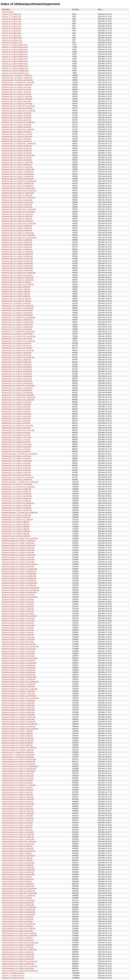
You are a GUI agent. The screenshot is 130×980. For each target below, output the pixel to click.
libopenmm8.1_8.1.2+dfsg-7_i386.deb (16, 527)
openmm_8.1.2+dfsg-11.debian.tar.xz (15, 71)
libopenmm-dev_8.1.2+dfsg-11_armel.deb (17, 96)
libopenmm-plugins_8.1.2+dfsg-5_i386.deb (17, 743)
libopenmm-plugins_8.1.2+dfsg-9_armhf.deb (18, 611)
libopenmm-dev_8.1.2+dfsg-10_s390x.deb (17, 219)
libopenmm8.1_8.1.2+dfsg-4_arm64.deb (16, 465)
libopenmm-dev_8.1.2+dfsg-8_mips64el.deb (18, 186)
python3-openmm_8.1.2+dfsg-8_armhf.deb (17, 794)
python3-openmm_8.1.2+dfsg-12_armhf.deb (18, 797)
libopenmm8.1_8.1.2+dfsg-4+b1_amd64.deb (18, 503)
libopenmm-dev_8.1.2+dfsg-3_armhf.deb (17, 113)
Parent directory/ (8, 12)
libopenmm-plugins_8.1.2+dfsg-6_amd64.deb (18, 712)
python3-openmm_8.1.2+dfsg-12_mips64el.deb (19, 759)
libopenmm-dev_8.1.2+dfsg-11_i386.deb (17, 301)
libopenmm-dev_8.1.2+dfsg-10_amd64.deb (17, 254)
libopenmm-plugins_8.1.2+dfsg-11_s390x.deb (18, 691)
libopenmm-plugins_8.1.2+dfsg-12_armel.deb (18, 625)
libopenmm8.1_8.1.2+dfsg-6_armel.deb (16, 442)
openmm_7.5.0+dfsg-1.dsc (12, 14)
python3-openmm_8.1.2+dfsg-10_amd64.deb (18, 874)
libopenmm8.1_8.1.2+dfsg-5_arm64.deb (16, 472)
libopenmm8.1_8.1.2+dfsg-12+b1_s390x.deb (18, 357)
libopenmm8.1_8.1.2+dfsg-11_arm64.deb (17, 461)
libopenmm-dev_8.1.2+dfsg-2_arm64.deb (17, 141)
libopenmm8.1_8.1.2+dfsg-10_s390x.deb (17, 362)
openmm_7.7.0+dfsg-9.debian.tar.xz (15, 47)
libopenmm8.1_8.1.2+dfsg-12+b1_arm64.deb (18, 430)
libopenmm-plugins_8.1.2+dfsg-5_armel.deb (18, 642)
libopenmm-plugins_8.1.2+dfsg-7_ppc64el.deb (19, 679)
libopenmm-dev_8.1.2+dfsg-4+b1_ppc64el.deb (19, 273)
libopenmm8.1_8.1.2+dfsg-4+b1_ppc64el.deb (18, 386)
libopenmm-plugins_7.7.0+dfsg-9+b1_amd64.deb (20, 513)
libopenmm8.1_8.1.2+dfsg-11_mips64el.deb (18, 322)
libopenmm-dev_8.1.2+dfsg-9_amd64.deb (17, 247)
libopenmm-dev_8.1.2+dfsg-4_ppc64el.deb (17, 259)
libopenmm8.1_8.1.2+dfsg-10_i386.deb (16, 536)
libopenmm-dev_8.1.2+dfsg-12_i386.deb (17, 282)
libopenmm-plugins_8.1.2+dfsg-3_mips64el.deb (19, 585)
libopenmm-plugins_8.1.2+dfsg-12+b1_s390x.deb (20, 689)
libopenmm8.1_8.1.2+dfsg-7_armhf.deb (16, 421)
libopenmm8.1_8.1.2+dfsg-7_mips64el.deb (17, 324)
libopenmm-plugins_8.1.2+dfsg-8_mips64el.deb (19, 578)
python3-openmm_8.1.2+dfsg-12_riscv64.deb (18, 900)
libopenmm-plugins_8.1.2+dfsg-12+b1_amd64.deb (20, 729)
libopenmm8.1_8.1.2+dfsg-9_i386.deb (16, 534)
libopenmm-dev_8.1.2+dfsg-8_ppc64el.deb (17, 275)
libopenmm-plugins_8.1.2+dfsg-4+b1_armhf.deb (19, 616)
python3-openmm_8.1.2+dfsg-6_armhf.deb (17, 787)
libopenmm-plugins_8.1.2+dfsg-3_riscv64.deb (18, 653)
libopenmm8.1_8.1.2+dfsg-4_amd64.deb (17, 494)
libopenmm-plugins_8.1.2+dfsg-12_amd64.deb (19, 726)
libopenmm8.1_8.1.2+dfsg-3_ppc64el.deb (17, 376)
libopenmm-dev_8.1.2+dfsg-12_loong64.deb (18, 193)
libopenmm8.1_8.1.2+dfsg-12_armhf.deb (17, 402)
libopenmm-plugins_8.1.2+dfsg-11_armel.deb (18, 639)
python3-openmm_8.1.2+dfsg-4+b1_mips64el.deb (20, 766)
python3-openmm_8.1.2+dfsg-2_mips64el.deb (19, 912)
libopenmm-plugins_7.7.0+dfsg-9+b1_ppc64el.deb (20, 482)
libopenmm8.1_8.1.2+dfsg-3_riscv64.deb (17, 353)
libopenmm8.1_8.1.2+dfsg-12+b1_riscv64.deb (18, 341)
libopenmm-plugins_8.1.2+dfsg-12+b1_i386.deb (19, 747)
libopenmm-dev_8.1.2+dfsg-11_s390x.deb (17, 216)
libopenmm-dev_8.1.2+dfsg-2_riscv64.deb (17, 200)
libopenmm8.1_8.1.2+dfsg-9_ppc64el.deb (17, 390)
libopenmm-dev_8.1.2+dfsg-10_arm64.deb (17, 162)
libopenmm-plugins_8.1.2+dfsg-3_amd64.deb (18, 705)
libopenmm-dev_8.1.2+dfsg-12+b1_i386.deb (18, 284)
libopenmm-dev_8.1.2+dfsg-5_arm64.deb (17, 151)
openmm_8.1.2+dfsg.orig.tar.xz (13, 978)
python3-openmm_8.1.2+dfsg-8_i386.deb (17, 827)
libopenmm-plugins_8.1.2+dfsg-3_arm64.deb (18, 567)
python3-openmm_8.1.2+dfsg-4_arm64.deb (18, 926)
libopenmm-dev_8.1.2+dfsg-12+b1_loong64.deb (19, 190)
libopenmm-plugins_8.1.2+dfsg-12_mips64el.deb (19, 569)
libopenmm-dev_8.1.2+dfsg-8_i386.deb (16, 296)
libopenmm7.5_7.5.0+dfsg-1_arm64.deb (16, 303)
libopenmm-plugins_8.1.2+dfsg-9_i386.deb (17, 745)
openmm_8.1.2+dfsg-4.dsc (12, 28)
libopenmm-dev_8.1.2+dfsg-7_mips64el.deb (18, 183)
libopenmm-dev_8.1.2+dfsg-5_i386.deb (16, 287)
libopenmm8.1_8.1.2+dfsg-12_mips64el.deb (18, 308)
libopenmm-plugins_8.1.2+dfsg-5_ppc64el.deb (19, 668)
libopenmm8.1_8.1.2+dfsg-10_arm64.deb (17, 480)
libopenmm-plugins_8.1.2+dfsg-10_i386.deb (18, 738)
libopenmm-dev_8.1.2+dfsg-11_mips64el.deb (18, 188)
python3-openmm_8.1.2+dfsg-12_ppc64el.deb (19, 896)
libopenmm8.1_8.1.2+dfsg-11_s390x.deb (17, 364)
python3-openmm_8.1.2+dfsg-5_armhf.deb (17, 823)
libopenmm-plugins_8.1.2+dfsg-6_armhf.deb (18, 614)
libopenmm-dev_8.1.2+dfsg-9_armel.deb (17, 94)
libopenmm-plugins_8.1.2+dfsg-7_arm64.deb (18, 543)
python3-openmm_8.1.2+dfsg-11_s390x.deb (18, 837)
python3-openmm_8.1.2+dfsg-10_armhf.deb (18, 811)
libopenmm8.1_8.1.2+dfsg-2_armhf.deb (16, 451)
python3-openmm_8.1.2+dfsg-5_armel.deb (17, 830)
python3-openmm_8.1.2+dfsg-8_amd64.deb (18, 903)
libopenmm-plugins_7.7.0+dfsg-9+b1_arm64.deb (19, 454)
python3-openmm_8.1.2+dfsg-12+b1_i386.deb (19, 928)
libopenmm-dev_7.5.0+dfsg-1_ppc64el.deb (17, 80)
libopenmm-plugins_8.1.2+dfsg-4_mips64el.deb (19, 581)
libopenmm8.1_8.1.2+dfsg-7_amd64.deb (17, 508)
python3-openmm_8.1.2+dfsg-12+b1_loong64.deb (20, 943)
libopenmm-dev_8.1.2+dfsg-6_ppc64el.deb (17, 268)
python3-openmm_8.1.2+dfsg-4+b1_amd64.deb (19, 907)
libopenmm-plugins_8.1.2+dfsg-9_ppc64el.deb (19, 660)
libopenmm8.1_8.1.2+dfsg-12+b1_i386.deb (17, 519)
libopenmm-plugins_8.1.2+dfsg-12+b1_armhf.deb (20, 597)
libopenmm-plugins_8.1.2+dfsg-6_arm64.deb (18, 548)
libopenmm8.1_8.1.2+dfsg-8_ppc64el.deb (17, 371)
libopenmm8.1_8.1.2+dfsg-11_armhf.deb (17, 416)
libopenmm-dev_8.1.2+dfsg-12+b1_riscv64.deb (19, 209)
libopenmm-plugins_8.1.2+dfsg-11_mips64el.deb (19, 583)
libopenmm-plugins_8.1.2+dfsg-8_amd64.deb (18, 719)
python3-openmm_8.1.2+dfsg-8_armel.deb (17, 792)
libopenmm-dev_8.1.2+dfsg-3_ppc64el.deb (17, 261)
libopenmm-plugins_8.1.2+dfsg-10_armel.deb (18, 637)
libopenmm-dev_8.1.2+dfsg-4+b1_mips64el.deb (19, 181)
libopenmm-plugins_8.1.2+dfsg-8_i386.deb (17, 736)
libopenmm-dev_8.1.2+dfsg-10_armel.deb (17, 99)
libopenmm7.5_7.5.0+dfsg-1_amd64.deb (17, 360)
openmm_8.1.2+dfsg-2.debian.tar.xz (15, 50)
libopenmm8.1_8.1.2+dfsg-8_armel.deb (16, 449)
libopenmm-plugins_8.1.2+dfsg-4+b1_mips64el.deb (20, 588)
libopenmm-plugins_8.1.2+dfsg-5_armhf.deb (18, 602)
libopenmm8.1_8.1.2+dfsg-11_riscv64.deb (17, 348)
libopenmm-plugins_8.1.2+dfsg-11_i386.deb (18, 740)
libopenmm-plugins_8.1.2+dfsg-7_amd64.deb (18, 710)
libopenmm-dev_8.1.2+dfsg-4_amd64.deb (17, 228)
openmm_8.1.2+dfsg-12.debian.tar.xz (15, 73)
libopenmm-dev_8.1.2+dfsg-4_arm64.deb (17, 148)
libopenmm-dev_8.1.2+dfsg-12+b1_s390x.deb (18, 197)
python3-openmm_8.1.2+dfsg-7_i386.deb (17, 877)
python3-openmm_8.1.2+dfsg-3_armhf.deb (17, 931)
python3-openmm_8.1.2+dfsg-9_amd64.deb (18, 884)
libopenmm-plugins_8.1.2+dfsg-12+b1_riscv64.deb (20, 646)
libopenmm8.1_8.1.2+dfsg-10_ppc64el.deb (17, 383)
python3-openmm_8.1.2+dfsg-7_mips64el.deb (19, 771)
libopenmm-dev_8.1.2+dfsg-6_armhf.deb (17, 127)
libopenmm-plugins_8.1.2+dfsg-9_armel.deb (18, 635)
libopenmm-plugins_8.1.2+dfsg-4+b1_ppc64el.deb (20, 682)
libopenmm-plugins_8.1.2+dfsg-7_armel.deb (18, 628)
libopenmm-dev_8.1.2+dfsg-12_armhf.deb (17, 104)
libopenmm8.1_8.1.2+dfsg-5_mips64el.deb (17, 313)
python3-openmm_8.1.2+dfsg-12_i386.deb (17, 860)
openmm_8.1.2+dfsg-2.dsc (12, 21)
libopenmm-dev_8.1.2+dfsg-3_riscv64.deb (17, 205)
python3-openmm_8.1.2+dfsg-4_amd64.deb (18, 952)
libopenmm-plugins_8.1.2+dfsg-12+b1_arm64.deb (20, 538)
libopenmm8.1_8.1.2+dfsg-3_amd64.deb (17, 501)
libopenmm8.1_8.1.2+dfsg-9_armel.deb (16, 433)
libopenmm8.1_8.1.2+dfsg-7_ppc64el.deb (17, 374)
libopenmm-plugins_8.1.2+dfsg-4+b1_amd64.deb (20, 724)
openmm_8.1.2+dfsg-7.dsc (12, 26)
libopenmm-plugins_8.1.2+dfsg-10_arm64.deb (19, 545)
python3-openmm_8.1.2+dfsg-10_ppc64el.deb (19, 891)
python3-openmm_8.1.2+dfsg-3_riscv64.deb (18, 945)
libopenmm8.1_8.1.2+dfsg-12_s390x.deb (17, 355)
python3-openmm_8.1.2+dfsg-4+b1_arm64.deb (19, 841)
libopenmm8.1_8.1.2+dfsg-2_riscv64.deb (17, 343)
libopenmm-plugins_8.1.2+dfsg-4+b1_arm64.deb (19, 564)
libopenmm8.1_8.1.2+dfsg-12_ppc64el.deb (17, 393)
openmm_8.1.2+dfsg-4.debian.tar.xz (15, 54)
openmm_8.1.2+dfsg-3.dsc (12, 24)
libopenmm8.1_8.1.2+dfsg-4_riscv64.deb (17, 346)
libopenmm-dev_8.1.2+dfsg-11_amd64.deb (17, 252)
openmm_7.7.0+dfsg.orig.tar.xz (13, 975)
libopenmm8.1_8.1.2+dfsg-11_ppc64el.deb (17, 388)
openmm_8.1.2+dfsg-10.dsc (12, 38)
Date (100, 9)
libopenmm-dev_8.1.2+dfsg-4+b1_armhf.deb (18, 129)
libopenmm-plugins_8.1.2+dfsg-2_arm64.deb (18, 562)
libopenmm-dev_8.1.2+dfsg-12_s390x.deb (17, 195)
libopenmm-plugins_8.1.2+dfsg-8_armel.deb (18, 630)
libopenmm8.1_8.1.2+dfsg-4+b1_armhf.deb (18, 426)
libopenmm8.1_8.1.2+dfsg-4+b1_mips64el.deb (19, 317)
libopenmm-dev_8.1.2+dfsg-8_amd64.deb (17, 242)
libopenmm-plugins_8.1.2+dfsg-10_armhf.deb (18, 618)
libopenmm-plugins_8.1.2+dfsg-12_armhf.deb (18, 595)
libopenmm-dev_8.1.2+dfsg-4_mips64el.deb (18, 176)
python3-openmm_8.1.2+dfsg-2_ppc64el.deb (18, 954)
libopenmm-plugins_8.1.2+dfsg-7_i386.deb (17, 731)
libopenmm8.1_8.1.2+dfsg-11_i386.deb (16, 531)
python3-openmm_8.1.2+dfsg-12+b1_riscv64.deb (20, 966)
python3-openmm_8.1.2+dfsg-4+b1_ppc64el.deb (19, 893)
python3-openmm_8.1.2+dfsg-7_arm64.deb (18, 820)
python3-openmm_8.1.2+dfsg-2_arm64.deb (18, 917)
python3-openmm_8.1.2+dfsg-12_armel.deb (18, 773)
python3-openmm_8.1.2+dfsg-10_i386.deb (17, 846)
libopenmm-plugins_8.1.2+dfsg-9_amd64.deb (18, 715)
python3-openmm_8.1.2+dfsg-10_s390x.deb (18, 799)
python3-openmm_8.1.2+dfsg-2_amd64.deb (18, 947)
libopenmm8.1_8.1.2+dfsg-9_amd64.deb (17, 498)
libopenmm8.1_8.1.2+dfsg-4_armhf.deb (16, 428)
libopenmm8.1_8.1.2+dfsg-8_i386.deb (16, 529)
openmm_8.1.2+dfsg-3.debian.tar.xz (15, 52)
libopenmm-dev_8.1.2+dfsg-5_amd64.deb (17, 240)
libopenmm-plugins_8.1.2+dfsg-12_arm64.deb (19, 541)
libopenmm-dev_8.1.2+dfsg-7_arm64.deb (17, 160)
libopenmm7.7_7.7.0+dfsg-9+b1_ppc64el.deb (18, 331)
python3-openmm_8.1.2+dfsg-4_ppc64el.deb (18, 957)
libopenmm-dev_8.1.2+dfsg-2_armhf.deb (17, 139)
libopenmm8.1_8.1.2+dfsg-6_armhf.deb (16, 407)
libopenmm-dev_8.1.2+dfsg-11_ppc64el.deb (18, 280)
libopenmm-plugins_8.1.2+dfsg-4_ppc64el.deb (19, 684)
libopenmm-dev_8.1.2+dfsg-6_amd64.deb (17, 245)
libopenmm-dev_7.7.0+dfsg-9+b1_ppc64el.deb (19, 143)
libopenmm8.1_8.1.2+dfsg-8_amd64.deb (17, 515)
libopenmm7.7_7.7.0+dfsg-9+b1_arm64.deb (18, 306)
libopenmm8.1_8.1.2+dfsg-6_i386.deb (16, 524)
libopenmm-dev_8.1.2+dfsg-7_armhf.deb (17, 125)
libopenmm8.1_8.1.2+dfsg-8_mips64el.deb (17, 310)
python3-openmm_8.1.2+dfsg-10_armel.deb (18, 776)
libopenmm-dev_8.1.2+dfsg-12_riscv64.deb (18, 202)
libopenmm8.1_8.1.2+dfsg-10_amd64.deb (17, 496)
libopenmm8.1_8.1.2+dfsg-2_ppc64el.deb (17, 367)
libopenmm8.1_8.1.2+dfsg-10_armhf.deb (17, 414)
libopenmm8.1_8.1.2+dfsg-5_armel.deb (16, 435)
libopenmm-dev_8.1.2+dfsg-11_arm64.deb (17, 167)
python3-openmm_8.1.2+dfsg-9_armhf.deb (17, 806)
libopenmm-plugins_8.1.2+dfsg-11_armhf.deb (18, 621)
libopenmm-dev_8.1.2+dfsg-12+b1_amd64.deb (19, 223)
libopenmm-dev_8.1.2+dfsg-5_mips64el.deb (18, 179)
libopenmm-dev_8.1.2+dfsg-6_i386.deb (16, 294)
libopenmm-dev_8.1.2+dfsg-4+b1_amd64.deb (18, 235)
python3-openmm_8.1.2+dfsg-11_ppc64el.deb (19, 851)
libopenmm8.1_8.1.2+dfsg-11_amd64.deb (17, 510)
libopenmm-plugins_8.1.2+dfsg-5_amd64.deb (18, 703)
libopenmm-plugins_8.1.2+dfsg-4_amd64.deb (18, 708)
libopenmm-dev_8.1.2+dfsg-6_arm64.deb (17, 153)
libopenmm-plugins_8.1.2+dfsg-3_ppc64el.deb (19, 675)
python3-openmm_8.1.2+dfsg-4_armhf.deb (17, 921)
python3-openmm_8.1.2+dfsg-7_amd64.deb (18, 832)
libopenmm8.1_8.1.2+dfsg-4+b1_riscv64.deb (18, 350)
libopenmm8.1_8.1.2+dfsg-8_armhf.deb (16, 409)
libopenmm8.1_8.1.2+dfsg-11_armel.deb (17, 437)
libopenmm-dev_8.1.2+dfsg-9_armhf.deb (17, 132)
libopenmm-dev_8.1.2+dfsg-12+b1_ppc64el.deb (19, 238)
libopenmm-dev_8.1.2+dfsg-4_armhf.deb (17, 115)
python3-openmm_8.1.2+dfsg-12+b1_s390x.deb (19, 950)
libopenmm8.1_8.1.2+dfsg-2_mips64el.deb (17, 315)
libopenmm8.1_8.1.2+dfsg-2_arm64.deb (16, 458)
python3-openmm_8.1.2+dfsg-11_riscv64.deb (18, 856)
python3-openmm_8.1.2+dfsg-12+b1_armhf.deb (19, 933)
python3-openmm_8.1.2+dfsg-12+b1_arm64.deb (19, 935)
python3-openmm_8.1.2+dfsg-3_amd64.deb (18, 940)
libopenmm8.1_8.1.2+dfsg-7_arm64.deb (16, 463)
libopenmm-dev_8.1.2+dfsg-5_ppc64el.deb (17, 263)
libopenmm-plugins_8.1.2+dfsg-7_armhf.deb (18, 609)
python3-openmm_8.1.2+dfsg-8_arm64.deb (18, 809)
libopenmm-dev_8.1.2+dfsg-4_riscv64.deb (17, 207)
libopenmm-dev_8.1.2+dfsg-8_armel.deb (17, 101)
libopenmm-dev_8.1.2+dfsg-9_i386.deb (16, 292)
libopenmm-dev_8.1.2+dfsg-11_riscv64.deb (18, 214)
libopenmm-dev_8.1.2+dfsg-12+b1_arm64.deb (19, 111)
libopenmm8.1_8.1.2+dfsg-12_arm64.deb (17, 444)
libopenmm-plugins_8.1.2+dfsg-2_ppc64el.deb (19, 670)
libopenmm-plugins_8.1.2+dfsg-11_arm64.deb (19, 555)
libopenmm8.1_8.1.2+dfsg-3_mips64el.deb (17, 327)
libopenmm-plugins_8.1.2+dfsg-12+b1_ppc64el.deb (20, 698)
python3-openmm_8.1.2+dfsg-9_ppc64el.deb (18, 872)
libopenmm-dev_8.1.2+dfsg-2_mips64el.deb (18, 172)
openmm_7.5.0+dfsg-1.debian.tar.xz (15, 45)
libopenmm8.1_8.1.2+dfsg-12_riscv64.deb (17, 339)
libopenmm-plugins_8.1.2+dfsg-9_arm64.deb (18, 559)
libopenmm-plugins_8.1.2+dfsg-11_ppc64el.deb (19, 663)
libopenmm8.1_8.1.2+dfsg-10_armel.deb (17, 447)
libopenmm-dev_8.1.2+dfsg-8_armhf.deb (17, 120)
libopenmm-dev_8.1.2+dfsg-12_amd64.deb (17, 221)
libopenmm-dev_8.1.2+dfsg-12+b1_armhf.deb (18, 106)
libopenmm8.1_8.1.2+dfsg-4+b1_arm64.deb (18, 477)
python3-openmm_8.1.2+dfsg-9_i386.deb (17, 898)
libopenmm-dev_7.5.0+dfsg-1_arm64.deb (17, 75)
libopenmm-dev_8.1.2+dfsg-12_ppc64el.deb (18, 233)
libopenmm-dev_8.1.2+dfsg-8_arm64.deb (17, 165)
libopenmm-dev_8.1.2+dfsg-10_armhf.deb (17, 136)
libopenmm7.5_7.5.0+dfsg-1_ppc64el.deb (17, 329)
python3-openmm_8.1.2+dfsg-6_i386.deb (17, 853)
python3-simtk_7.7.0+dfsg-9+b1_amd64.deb (18, 757)
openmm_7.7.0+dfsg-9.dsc (12, 17)
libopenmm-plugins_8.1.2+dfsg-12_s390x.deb (18, 686)
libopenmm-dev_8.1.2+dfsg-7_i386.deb (16, 289)
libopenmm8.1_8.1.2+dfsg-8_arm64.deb (16, 475)
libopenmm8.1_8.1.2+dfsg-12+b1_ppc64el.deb (19, 397)
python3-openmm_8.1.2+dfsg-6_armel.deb (17, 783)
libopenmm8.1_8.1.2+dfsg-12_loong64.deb (17, 334)
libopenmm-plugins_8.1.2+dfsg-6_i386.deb (17, 733)
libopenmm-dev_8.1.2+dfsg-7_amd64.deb (17, 249)
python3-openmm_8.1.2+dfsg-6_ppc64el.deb (18, 886)
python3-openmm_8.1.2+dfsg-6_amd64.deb (18, 879)
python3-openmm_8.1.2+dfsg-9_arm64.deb (18, 802)
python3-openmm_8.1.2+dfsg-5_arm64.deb (18, 790)
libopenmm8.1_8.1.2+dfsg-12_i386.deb (16, 517)
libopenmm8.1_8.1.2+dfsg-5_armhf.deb (16, 418)
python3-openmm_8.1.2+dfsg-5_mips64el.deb (19, 764)
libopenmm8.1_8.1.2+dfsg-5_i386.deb (16, 522)
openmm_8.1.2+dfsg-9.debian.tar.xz (15, 66)
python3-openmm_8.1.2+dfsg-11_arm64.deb (18, 804)
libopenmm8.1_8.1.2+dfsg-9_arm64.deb (16, 470)
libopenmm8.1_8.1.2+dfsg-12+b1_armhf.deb (18, 400)
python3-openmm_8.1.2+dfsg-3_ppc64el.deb (18, 964)
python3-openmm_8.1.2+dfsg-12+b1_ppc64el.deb (20, 971)
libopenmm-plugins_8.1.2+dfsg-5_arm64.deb (18, 552)
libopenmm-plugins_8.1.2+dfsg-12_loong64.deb (19, 592)
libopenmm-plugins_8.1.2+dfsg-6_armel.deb (18, 632)
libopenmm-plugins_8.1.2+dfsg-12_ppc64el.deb (19, 696)
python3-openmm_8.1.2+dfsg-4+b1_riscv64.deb (19, 889)
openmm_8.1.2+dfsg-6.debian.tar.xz (15, 59)
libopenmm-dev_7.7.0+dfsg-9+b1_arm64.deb (18, 82)
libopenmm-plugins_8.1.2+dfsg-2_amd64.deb (18, 701)
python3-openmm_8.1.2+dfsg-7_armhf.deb (17, 816)
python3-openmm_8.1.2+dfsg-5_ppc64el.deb (18, 905)
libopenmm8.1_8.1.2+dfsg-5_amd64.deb (17, 491)
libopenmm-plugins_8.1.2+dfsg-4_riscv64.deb (18, 656)
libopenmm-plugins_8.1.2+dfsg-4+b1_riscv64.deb (20, 658)
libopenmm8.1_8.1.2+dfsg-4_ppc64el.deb (17, 379)
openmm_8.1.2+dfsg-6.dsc (12, 31)
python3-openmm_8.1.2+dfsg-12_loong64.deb (19, 924)
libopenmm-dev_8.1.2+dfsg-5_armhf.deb (17, 118)
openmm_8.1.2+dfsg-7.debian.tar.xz (15, 61)
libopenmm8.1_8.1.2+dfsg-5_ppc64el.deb (17, 369)
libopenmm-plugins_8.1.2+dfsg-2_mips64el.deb (19, 574)
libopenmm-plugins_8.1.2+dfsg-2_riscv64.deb (18, 651)
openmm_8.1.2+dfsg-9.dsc (12, 35)
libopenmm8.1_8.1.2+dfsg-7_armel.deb (16, 440)
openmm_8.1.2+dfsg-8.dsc (12, 33)
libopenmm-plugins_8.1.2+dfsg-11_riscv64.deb (19, 649)
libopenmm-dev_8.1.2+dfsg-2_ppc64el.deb (17, 256)
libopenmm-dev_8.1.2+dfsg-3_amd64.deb (17, 230)
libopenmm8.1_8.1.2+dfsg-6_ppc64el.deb (17, 381)
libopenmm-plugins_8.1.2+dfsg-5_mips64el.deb (19, 576)
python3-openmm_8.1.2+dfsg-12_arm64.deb (18, 844)
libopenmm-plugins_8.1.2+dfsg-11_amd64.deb (19, 722)
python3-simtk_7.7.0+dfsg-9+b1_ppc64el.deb (18, 755)
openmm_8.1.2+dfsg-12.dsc (12, 40)
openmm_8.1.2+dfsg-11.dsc (12, 42)
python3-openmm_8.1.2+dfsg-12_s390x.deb (18, 813)
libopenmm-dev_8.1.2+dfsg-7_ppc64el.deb (17, 266)
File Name (6, 9)
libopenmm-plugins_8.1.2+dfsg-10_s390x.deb (18, 693)
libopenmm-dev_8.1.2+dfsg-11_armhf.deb (17, 134)
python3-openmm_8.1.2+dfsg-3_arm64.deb (18, 919)
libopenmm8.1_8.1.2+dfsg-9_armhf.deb (16, 411)
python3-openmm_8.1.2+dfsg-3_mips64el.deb (19, 910)
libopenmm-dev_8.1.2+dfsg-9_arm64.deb (17, 158)
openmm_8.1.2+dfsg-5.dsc (12, 19)
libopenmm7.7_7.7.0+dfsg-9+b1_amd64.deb (18, 395)
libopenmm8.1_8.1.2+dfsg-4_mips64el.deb (17, 320)
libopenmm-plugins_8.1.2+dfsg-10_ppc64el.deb (19, 677)
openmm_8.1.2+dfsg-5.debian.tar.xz (15, 57)
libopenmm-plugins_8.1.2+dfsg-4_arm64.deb (18, 557)
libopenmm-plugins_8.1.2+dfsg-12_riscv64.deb (19, 644)
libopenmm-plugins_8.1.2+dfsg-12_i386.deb (18, 750)
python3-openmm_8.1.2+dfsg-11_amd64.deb (18, 870)
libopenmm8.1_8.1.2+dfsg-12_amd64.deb (17, 484)
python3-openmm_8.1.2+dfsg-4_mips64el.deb (19, 914)
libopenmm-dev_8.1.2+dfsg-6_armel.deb (17, 89)
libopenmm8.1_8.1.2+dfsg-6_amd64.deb (17, 489)
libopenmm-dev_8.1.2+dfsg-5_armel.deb (17, 87)
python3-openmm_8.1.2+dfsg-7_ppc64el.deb (18, 839)
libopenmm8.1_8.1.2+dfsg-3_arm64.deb (16, 468)
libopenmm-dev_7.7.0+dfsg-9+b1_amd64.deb (18, 122)
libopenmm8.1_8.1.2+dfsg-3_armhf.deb (16, 423)
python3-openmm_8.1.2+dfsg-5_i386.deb (17, 881)
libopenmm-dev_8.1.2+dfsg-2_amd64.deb (17, 226)
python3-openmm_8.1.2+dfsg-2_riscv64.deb (18, 968)
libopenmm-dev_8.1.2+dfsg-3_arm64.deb (17, 146)
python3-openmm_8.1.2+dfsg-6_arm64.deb (18, 865)
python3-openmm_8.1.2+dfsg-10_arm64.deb (18, 834)
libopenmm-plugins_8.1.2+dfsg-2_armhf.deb (18, 623)
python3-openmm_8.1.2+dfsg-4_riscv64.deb (18, 959)
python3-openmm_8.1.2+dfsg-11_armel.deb (18, 778)
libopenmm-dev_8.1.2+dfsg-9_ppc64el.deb (17, 270)
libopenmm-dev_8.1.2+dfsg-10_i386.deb (17, 299)
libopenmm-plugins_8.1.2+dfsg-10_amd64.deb (19, 717)
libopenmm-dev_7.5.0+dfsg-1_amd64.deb (17, 78)
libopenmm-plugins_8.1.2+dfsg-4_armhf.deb (18, 604)
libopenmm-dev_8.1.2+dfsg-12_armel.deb (17, 85)
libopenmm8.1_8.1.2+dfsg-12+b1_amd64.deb (18, 487)
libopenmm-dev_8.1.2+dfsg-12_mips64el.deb (18, 169)
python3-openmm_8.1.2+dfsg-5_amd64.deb (18, 848)
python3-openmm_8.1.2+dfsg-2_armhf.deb (17, 938)
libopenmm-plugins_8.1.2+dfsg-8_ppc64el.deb (19, 665)
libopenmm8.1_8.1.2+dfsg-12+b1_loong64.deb (19, 336)
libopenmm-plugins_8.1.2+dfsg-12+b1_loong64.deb (21, 590)
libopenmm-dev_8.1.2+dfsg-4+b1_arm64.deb (18, 155)
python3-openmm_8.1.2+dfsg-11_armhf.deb (18, 818)
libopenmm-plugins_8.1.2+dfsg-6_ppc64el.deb (19, 672)
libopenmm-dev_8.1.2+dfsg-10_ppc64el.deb (18, 277)
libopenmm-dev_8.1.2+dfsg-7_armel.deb (17, 92)
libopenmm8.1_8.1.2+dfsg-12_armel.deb (17, 404)
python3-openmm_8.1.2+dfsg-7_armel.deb (17, 825)
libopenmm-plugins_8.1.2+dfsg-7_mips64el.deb (19, 571)
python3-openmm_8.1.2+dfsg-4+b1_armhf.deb (19, 785)
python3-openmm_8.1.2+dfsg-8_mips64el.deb (19, 762)
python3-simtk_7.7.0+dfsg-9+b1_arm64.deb (18, 752)
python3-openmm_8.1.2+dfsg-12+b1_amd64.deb (20, 961)
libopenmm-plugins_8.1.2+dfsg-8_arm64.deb (18, 550)
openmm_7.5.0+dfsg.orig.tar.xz (13, 973)
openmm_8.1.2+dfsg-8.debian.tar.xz (15, 64)
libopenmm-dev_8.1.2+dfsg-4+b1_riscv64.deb (18, 212)
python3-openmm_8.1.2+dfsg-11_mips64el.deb (19, 769)
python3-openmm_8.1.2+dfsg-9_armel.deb (17, 780)
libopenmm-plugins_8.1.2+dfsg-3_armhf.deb (18, 599)
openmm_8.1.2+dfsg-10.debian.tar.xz (15, 68)
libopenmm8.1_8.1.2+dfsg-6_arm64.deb (16, 456)
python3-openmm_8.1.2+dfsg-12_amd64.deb (18, 867)
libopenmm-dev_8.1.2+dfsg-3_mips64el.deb (18, 174)
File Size (75, 9)
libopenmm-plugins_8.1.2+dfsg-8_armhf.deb (18, 606)
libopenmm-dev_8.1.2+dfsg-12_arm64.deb (17, 108)
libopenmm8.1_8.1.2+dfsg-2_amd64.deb (17, 505)
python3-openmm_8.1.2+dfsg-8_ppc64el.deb (18, 863)
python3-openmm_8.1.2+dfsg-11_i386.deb (17, 858)
